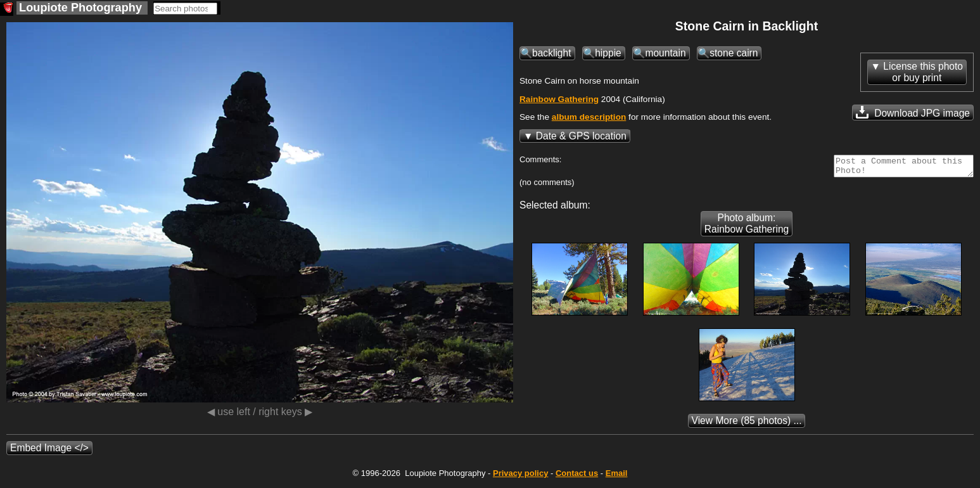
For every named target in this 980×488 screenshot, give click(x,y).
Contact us (577, 477)
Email (617, 477)
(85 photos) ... (747, 424)
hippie (608, 53)
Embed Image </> (49, 452)
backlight (552, 53)
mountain (665, 53)
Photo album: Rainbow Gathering (747, 227)
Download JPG (913, 112)
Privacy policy (520, 477)
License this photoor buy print (923, 72)
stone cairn (734, 53)
